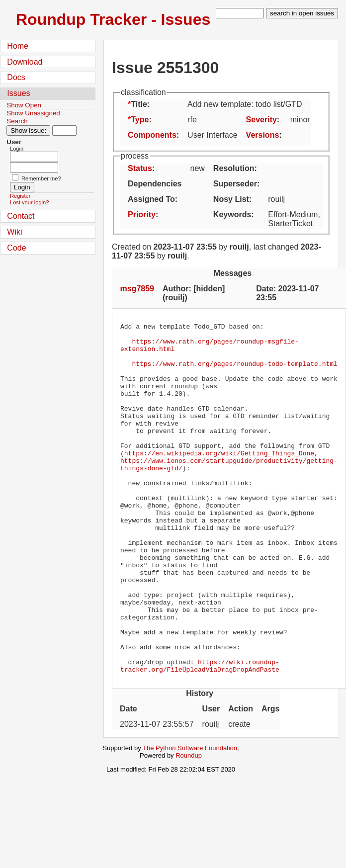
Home (18, 46)
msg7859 (137, 289)
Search (17, 121)
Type (140, 120)
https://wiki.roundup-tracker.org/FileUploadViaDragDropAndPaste (200, 735)
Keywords (232, 215)
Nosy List (231, 199)
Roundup (189, 825)
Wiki (14, 232)
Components (152, 135)
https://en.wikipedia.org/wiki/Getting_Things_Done (219, 480)
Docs (16, 77)
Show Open (24, 105)
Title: (140, 104)
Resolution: (235, 168)
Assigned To (151, 199)
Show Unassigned (33, 113)
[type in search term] (240, 13)
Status (140, 168)
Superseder (235, 184)
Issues (18, 93)
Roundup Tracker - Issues (113, 19)
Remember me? (41, 178)
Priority (142, 215)
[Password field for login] (34, 167)
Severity (261, 120)
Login (17, 149)
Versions (263, 135)
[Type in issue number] (64, 130)
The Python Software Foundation (190, 818)
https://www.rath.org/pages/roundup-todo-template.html (234, 372)
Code (16, 248)
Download (25, 62)
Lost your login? (29, 202)
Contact (21, 216)
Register (20, 196)
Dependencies (155, 184)
